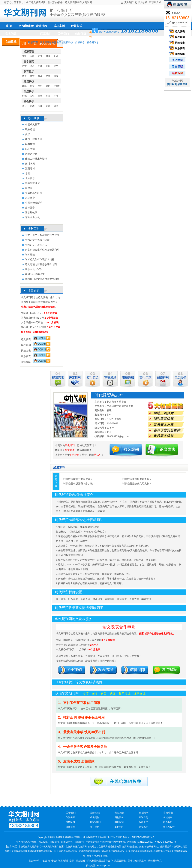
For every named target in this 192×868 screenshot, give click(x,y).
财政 (48, 56)
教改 (40, 76)
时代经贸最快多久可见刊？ (137, 484)
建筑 (24, 86)
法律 (40, 106)
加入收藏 (142, 2)
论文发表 (177, 31)
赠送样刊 (143, 817)
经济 (24, 56)
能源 (48, 96)
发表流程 (42, 26)
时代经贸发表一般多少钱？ (78, 479)
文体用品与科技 (34, 193)
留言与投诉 (169, 827)
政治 (56, 106)
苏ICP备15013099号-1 (143, 837)
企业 (40, 56)
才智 (28, 173)
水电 (40, 86)
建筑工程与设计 (34, 139)
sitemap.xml (104, 865)
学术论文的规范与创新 (37, 240)
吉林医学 (30, 208)
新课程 (29, 188)
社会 (24, 106)
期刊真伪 (119, 817)
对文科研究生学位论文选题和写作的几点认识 (42, 250)
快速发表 (177, 43)
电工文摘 (30, 149)
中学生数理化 (32, 183)
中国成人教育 (32, 125)
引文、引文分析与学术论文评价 (42, 235)
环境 (56, 96)
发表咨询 (177, 37)
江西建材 (30, 169)
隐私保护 (143, 827)
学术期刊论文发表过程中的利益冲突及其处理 (42, 280)
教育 (24, 76)
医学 (24, 66)
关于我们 (63, 34)
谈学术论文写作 (34, 269)
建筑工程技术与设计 (36, 159)
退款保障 (70, 827)
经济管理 (33, 42)
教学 (32, 76)
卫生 (56, 66)
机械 (24, 96)
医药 (32, 66)
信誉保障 (81, 34)
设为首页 (129, 2)
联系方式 (156, 2)
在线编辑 (177, 54)
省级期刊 (95, 817)
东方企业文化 (32, 217)
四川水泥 (30, 164)
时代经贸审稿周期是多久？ (137, 479)
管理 (32, 56)
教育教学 (56, 42)
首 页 (9, 26)
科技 (32, 86)
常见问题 (11, 34)
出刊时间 (119, 827)
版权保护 (143, 822)
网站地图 (91, 866)
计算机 (57, 86)
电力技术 (30, 144)
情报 (56, 76)
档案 (48, 76)
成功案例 (59, 26)
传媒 (28, 134)
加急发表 (177, 48)
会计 (56, 56)
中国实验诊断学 (34, 203)
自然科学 (80, 42)
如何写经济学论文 (35, 274)
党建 (48, 106)
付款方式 (76, 26)
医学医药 (45, 42)
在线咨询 (168, 817)
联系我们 (46, 34)
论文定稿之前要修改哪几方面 (41, 264)
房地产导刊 (31, 154)
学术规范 (30, 255)
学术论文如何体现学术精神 (40, 259)
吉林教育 (30, 198)
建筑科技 (68, 42)
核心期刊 (95, 827)
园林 (40, 96)
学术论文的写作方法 (36, 245)
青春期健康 (31, 212)
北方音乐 (30, 178)
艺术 (32, 106)
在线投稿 (11, 42)
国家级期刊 (96, 822)
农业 (32, 96)
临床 (48, 66)
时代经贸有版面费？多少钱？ (79, 484)
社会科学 (92, 42)
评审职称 (28, 26)
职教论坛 (30, 129)
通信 (48, 86)
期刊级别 (119, 822)
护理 (40, 66)
